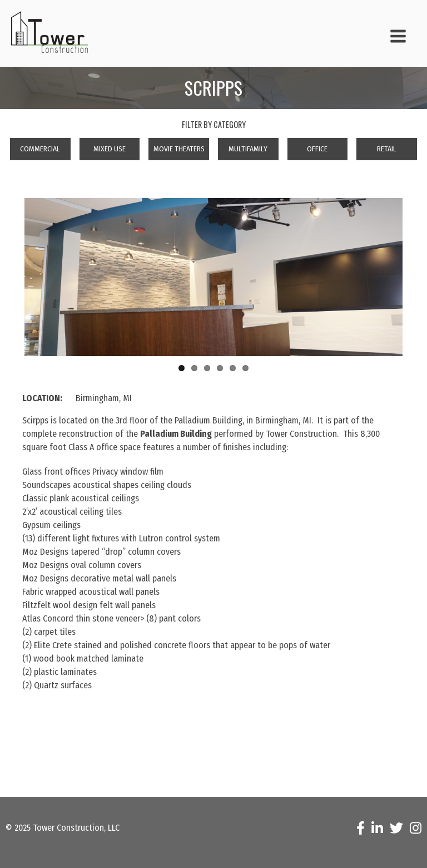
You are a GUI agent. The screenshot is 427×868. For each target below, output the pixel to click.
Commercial (40, 149)
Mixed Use (110, 149)
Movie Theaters (179, 149)
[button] (391, 38)
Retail (387, 149)
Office (317, 149)
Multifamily (248, 149)
